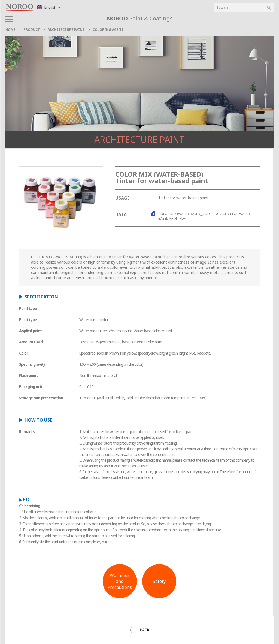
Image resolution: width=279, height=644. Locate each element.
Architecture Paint (139, 139)
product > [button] (261, 20)
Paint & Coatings (140, 18)
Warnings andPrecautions (120, 581)
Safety (159, 581)
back (139, 630)
